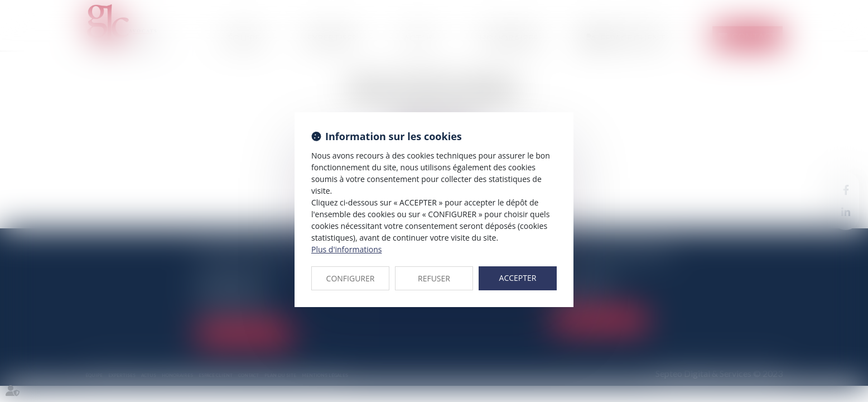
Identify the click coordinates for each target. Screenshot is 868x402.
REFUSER (434, 278)
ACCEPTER (518, 278)
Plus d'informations (346, 249)
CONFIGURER (351, 278)
